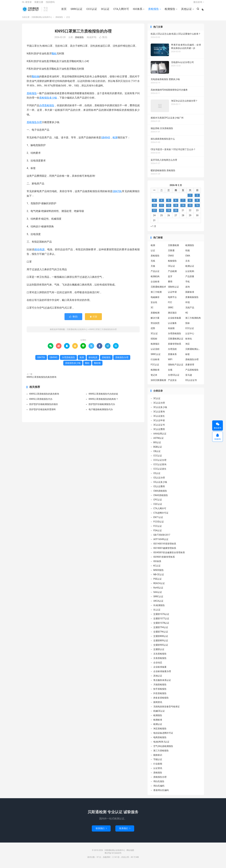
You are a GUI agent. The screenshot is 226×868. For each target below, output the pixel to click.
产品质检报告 (192, 373)
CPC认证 (158, 503)
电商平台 (172, 300)
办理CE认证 (174, 378)
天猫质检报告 (160, 688)
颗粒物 (35, 80)
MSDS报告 (159, 573)
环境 (188, 305)
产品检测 (172, 274)
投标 (188, 326)
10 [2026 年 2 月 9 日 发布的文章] (154, 209)
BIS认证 (157, 446)
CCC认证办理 (160, 463)
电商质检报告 (160, 741)
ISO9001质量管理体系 (164, 560)
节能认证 (158, 763)
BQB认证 (158, 450)
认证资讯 (158, 771)
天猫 (153, 269)
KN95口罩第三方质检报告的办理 (83, 34)
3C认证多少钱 (160, 410)
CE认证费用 (159, 490)
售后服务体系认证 (162, 683)
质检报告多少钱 (48, 101)
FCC (170, 305)
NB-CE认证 (159, 578)
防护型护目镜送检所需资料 (43, 413)
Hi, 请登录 (27, 4)
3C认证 (105, 11)
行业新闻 (158, 767)
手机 (188, 285)
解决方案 (155, 321)
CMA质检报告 (160, 494)
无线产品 (190, 311)
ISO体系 (137, 11)
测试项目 (172, 316)
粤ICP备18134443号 (113, 856)
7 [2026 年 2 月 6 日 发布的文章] (183, 204)
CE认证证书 (191, 383)
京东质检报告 (160, 657)
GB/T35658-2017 (162, 538)
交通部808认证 (161, 639)
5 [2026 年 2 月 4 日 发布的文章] (169, 204)
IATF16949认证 (161, 543)
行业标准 (155, 363)
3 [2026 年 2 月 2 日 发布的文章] (154, 204)
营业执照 (155, 326)
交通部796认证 (161, 635)
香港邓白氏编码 (161, 793)
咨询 (188, 290)
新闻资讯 (158, 705)
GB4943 (106, 141)
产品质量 (190, 280)
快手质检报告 (160, 692)
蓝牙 (170, 280)
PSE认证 (157, 582)
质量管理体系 (175, 347)
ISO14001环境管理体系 (165, 547)
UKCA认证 (158, 604)
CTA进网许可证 (161, 516)
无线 (153, 264)
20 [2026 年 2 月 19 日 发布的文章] (176, 214)
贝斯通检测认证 (176, 342)
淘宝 (188, 347)
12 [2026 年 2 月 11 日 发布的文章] (169, 209)
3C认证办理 (159, 406)
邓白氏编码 (159, 789)
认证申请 (172, 295)
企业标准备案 (175, 321)
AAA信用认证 (160, 437)
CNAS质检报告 (161, 499)
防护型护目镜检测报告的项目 (44, 407)
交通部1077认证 (161, 622)
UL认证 (157, 613)
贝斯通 (171, 254)
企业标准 (155, 285)
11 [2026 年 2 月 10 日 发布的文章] (161, 209)
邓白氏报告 (159, 785)
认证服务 (172, 326)
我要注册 (39, 4)
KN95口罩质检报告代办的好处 (104, 397)
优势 (153, 331)
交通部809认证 (161, 644)
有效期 (171, 331)
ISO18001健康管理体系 (165, 551)
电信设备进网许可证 (163, 736)
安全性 (154, 305)
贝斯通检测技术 (158, 290)
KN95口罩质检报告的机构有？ (104, 402)
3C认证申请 (159, 424)
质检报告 (153, 11)
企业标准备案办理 (162, 675)
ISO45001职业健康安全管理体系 (169, 556)
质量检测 (155, 316)
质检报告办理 (34, 125)
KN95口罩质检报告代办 (41, 402)
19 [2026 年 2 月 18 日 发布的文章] (169, 214)
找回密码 (50, 4)
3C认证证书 (159, 428)
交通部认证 (159, 653)
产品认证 (155, 274)
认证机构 (190, 274)
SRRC (171, 311)
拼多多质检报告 (161, 701)
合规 (170, 373)
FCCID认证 (159, 525)
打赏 (93, 320)
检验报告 (172, 264)
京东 (188, 264)
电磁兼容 (155, 300)
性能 (188, 254)
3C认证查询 (159, 415)
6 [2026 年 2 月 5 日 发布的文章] (176, 204)
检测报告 (169, 11)
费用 (170, 285)
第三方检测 (156, 295)
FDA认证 (158, 534)
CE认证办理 (159, 481)
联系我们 (101, 832)
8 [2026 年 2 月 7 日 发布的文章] (190, 204)
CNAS (171, 259)
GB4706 (117, 194)
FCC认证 (155, 368)
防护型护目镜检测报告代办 (102, 407)
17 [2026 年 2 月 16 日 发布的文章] (154, 214)
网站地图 (130, 854)
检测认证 (190, 269)
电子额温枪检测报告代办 (101, 413)
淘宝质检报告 (160, 732)
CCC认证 (91, 11)
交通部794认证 (161, 631)
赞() (103, 41)
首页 (63, 11)
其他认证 (186, 11)
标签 (188, 357)
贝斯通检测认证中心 (193, 352)
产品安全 (172, 383)
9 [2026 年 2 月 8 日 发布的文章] (197, 204)
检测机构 (155, 280)
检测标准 (155, 373)
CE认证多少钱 (160, 485)
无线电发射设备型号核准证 (167, 710)
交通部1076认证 (161, 617)
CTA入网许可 (121, 11)
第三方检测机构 (193, 321)
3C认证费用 (159, 433)
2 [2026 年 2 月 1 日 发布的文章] (197, 199)
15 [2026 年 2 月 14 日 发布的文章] (190, 209)
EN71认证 (158, 521)
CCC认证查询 (160, 468)
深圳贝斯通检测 (158, 383)
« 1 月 (153, 230)
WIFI (170, 363)
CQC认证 (158, 507)
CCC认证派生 (160, 472)
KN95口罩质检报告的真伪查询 (42, 380)
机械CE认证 (159, 714)
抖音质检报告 (160, 697)
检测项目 (155, 347)
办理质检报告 (47, 109)
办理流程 (172, 352)
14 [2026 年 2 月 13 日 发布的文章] (183, 209)
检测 (115, 141)
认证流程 (155, 352)
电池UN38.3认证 (161, 745)
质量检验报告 (192, 300)
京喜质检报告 (160, 661)
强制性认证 (173, 290)
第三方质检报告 (161, 754)
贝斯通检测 (173, 248)
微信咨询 (198, 4)
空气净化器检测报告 (163, 749)
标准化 (189, 342)
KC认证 (157, 569)
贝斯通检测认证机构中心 (31, 11)
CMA (188, 259)
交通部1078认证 (161, 626)
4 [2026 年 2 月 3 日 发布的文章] (161, 204)
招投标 (154, 342)
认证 (153, 254)
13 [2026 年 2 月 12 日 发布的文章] (176, 209)
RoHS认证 (158, 591)
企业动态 (158, 666)
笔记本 (154, 378)
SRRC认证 (76, 11)
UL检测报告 (159, 609)
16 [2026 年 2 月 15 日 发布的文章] (197, 209)
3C (152, 311)
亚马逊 (189, 378)
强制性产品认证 (176, 368)
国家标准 (190, 295)
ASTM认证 (159, 441)
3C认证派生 (159, 419)
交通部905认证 (161, 648)
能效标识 (158, 758)
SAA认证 (158, 595)
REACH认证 (159, 587)
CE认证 (171, 269)
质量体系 (172, 357)
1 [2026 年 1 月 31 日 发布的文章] (190, 199)
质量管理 (190, 368)
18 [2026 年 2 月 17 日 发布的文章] (161, 214)
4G (187, 316)
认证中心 (190, 337)
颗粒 (54, 57)
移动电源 (40, 253)
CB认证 (157, 455)
